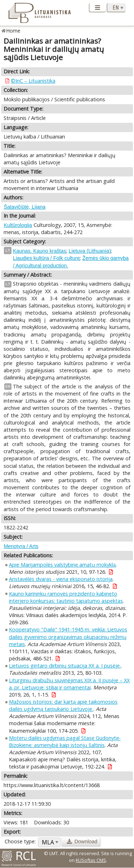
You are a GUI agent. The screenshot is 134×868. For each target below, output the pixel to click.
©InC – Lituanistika (33, 81)
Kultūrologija (18, 225)
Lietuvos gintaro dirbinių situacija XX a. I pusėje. (65, 666)
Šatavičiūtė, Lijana (24, 207)
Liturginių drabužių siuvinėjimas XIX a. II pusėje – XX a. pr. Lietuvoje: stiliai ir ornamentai (69, 684)
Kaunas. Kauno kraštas (39, 251)
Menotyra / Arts (21, 546)
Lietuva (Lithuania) (90, 251)
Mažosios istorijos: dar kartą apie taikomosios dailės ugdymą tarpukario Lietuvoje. (63, 705)
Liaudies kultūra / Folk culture (46, 258)
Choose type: (20, 841)
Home (13, 31)
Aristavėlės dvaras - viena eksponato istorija (61, 579)
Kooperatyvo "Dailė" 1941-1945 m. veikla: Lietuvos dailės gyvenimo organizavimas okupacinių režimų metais (68, 637)
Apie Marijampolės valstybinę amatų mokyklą (62, 565)
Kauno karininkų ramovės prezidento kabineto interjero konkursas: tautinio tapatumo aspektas (66, 597)
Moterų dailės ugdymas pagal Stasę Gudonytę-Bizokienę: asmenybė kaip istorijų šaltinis (65, 741)
